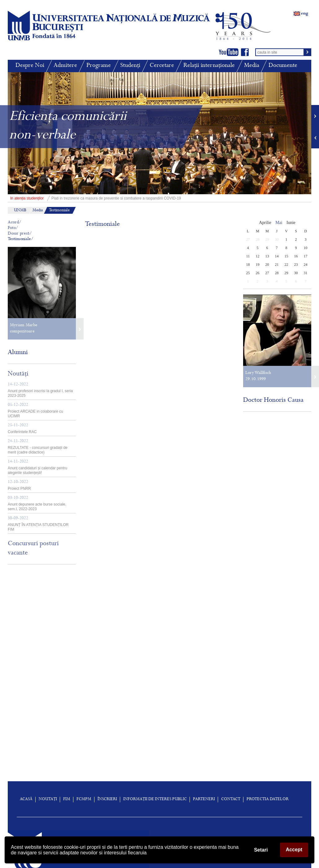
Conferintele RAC (22, 429)
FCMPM (84, 800)
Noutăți (18, 374)
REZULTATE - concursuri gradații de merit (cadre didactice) (38, 447)
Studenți (130, 66)
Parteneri (204, 800)
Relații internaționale (209, 66)
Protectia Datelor (268, 800)
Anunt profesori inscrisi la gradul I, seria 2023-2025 (40, 390)
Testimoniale (59, 211)
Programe (99, 66)
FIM (67, 800)
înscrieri (107, 800)
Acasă (26, 800)
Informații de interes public (155, 800)
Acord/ (15, 223)
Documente (283, 66)
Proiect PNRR (19, 485)
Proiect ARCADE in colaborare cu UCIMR (35, 411)
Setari (261, 850)
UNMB (20, 211)
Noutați (48, 800)
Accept (294, 850)
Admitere (65, 66)
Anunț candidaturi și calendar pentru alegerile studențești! (37, 467)
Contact (231, 800)
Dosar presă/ (20, 234)
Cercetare (162, 66)
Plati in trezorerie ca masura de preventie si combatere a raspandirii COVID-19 (94, 198)
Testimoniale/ (21, 239)
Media (252, 66)
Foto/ (13, 228)
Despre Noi (30, 66)
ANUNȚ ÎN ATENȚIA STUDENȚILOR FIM (38, 524)
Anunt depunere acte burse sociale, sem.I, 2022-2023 (37, 504)
